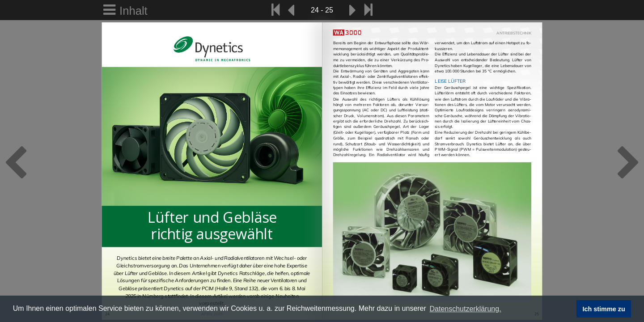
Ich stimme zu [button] (604, 309)
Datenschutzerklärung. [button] (465, 309)
